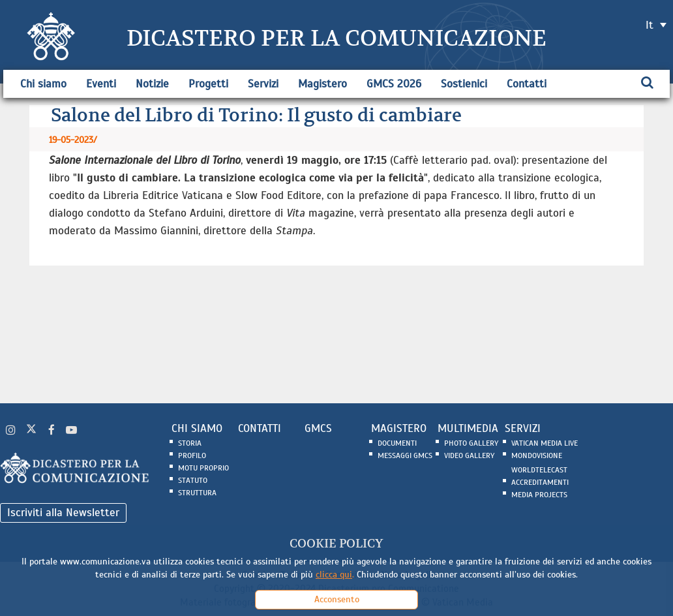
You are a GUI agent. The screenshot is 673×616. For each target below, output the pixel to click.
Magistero (322, 84)
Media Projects (539, 495)
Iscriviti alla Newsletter (63, 513)
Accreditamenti (540, 482)
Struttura (197, 493)
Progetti (208, 84)
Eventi (101, 84)
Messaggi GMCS (405, 455)
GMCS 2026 (394, 84)
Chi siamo (43, 84)
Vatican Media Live (545, 443)
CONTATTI (260, 428)
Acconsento (337, 599)
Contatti (527, 84)
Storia (190, 443)
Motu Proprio (203, 468)
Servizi (263, 84)
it (650, 25)
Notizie (152, 84)
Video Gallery (469, 455)
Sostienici (464, 84)
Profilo (192, 455)
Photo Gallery (471, 443)
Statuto (193, 480)
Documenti (397, 443)
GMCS (318, 428)
